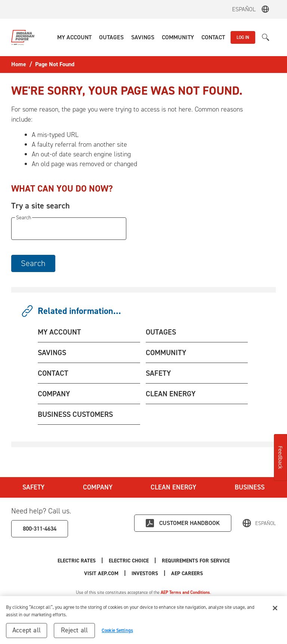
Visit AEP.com (101, 573)
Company (98, 487)
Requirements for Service (196, 561)
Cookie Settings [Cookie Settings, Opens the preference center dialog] (117, 631)
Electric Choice (129, 561)
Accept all (27, 631)
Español (244, 9)
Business (250, 487)
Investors (145, 573)
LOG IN (243, 37)
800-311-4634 (40, 529)
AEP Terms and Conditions (185, 592)
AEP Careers (187, 573)
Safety (33, 487)
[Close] (275, 608)
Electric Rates (77, 561)
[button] (74, 37)
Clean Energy (173, 487)
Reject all (75, 631)
